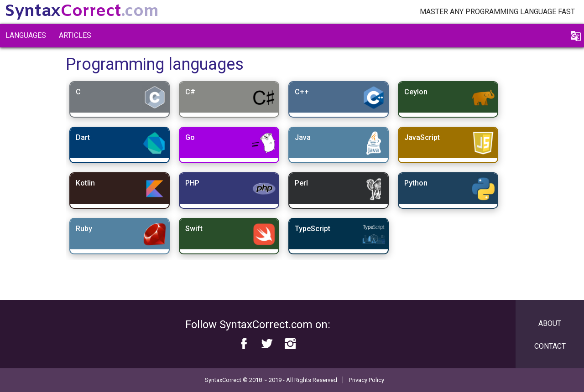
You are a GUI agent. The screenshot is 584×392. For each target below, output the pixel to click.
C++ (302, 92)
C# (190, 92)
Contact (550, 346)
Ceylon (416, 92)
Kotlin (85, 183)
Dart (83, 137)
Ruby (84, 229)
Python (416, 183)
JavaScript (422, 137)
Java (303, 137)
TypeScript (313, 229)
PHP (192, 183)
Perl (301, 183)
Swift (194, 229)
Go (190, 137)
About (550, 323)
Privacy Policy (367, 380)
